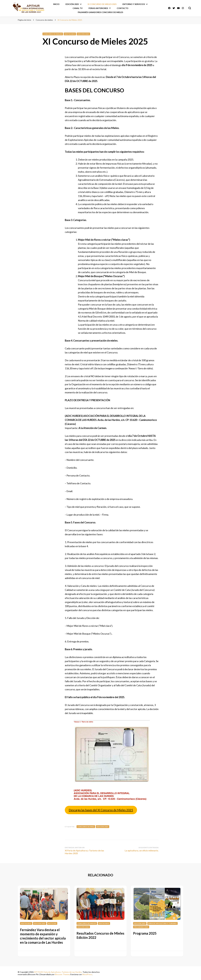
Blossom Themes (62, 974)
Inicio (56, 4)
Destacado (70, 34)
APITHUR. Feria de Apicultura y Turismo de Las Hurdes (58, 972)
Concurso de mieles (53, 34)
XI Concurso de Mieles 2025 (102, 4)
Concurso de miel (86, 827)
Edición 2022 (40, 923)
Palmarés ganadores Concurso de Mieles (100, 12)
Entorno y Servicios (134, 4)
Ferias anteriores (98, 8)
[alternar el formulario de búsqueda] (190, 8)
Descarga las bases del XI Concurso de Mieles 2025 (101, 810)
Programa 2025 (141, 927)
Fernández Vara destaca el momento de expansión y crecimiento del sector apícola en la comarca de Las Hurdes (43, 936)
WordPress (87, 974)
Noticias (52, 923)
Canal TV (78, 8)
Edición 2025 (72, 4)
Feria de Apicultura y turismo (162, 923)
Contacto (123, 8)
